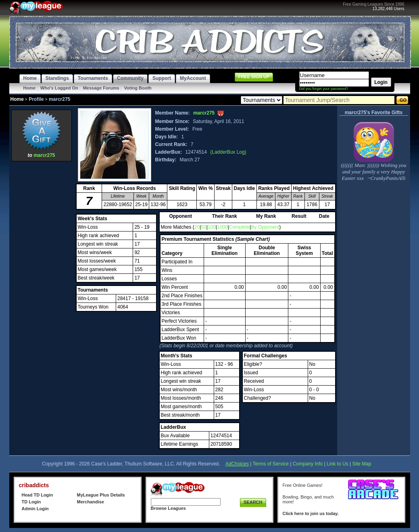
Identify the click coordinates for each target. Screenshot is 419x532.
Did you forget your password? (324, 89)
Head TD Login (38, 495)
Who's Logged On (59, 88)
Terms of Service (271, 464)
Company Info (308, 464)
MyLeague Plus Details (101, 495)
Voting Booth (138, 88)
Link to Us (337, 464)
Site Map (362, 464)
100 (212, 227)
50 (203, 227)
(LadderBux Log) (228, 152)
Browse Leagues (168, 508)
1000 (222, 227)
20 (197, 227)
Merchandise (91, 502)
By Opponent (265, 227)
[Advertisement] (42, 284)
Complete (239, 227)
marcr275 (44, 155)
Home (30, 88)
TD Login (31, 502)
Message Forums (101, 88)
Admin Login (35, 509)
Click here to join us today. (311, 513)
